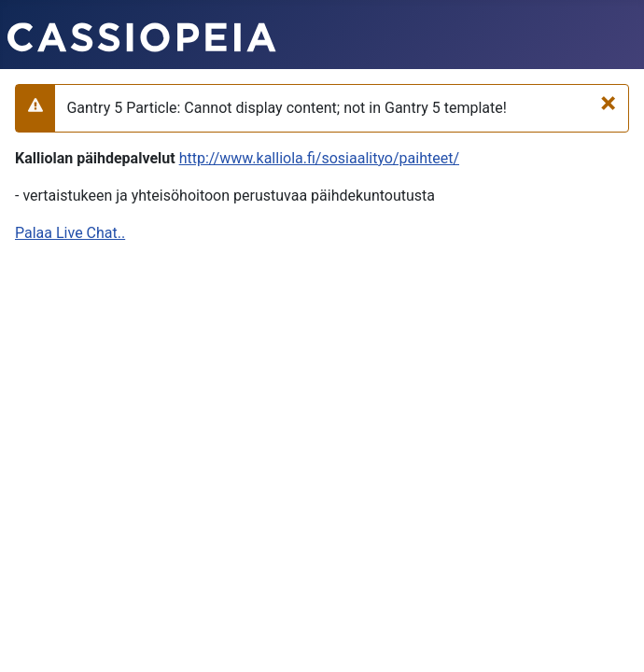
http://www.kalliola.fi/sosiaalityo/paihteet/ (319, 158)
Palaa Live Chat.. (70, 233)
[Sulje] (608, 103)
